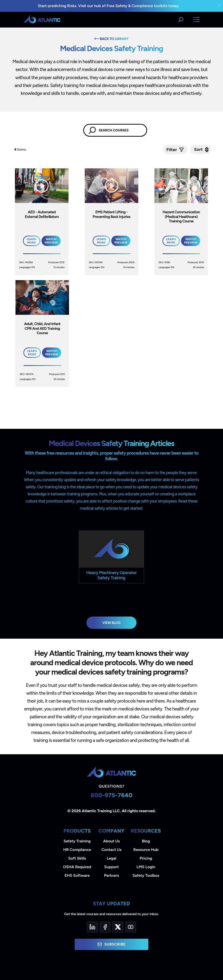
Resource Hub (146, 850)
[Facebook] (105, 927)
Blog (146, 841)
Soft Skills (77, 858)
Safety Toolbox (146, 875)
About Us (111, 841)
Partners (112, 875)
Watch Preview (51, 241)
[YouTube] (131, 927)
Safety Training (77, 841)
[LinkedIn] (92, 927)
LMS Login (146, 867)
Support (111, 867)
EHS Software (77, 875)
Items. (21, 150)
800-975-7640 (112, 795)
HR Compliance (77, 850)
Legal (112, 858)
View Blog (112, 623)
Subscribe (111, 944)
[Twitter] (118, 927)
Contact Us (111, 850)
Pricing (146, 858)
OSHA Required (77, 867)
